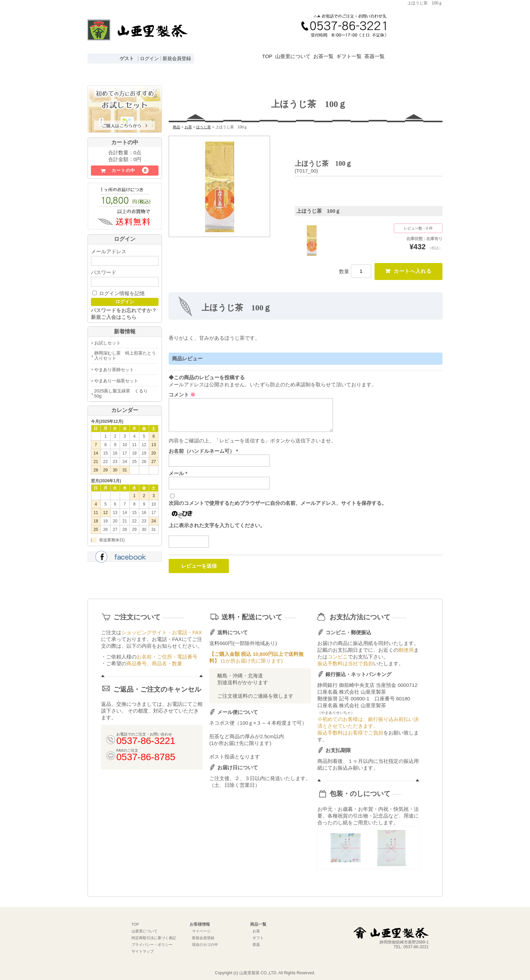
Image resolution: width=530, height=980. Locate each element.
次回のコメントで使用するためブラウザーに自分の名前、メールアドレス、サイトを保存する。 (278, 499)
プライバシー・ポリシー (152, 940)
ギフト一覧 (379, 52)
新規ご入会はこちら (114, 312)
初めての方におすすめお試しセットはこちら (125, 105)
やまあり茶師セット (114, 365)
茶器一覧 (414, 52)
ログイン (149, 59)
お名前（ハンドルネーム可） (203, 447)
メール (178, 469)
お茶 (256, 927)
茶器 (256, 940)
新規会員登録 (177, 59)
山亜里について (304, 52)
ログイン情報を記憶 (118, 288)
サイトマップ (143, 947)
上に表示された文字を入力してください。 (217, 521)
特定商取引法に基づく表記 (154, 934)
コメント (182, 390)
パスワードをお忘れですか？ (124, 305)
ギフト (258, 934)
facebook (125, 552)
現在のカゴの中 (205, 940)
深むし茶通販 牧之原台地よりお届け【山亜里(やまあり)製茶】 (137, 36)
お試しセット (107, 338)
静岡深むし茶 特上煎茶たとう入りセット (125, 351)
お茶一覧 (344, 52)
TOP (269, 52)
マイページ (201, 927)
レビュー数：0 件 (418, 223)
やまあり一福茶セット (116, 376)
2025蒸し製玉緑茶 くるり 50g (123, 389)
